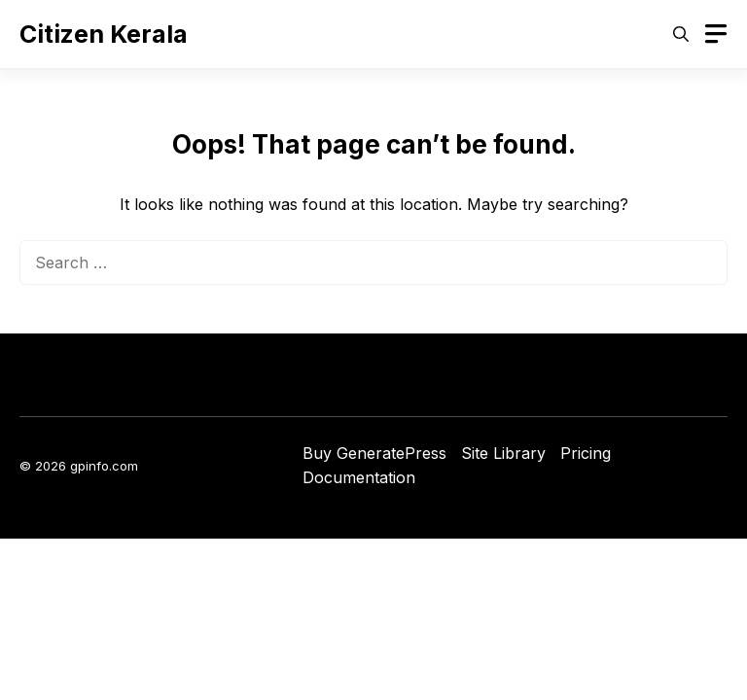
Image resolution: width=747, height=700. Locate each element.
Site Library (503, 453)
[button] (681, 34)
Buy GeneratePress (374, 453)
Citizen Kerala (104, 34)
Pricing (586, 453)
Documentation (359, 477)
